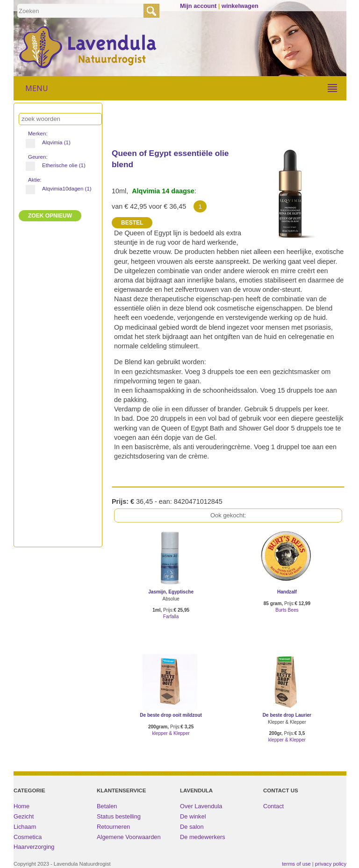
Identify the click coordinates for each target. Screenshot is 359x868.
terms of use (296, 864)
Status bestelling (119, 816)
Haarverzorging (34, 847)
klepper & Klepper (171, 733)
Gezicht (24, 816)
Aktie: (36, 180)
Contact (273, 806)
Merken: (39, 134)
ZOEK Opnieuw (50, 216)
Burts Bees (287, 610)
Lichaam (25, 827)
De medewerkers (203, 837)
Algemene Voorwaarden (129, 837)
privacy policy (331, 864)
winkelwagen (240, 6)
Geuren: (39, 157)
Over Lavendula (201, 806)
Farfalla (171, 617)
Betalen (107, 806)
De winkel (193, 816)
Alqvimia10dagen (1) (56, 189)
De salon (192, 827)
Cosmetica (28, 837)
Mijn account (198, 6)
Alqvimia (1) (52, 142)
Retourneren (113, 827)
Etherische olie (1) (56, 165)
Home (22, 806)
